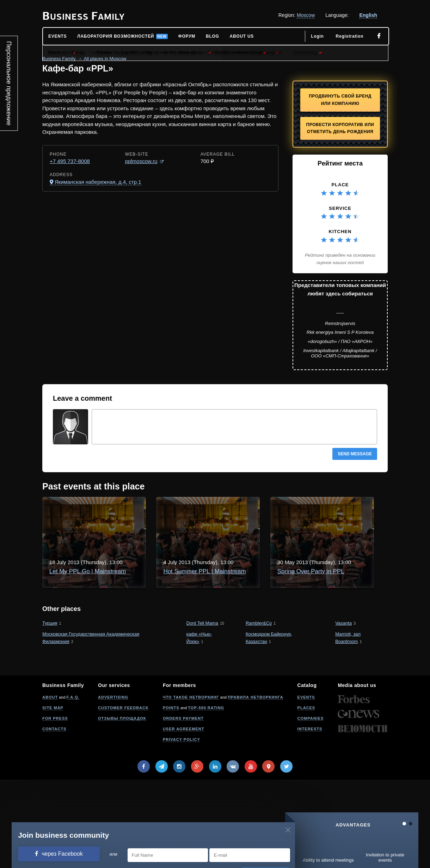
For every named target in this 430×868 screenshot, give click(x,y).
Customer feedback (123, 796)
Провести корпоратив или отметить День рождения (340, 128)
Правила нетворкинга (255, 786)
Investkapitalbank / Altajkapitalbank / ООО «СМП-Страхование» (340, 353)
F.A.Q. (73, 786)
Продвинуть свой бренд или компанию (340, 100)
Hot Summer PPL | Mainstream (151, 575)
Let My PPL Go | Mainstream (148, 512)
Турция (50, 712)
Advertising (113, 786)
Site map (53, 796)
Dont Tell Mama (202, 712)
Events (306, 786)
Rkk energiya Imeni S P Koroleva (340, 332)
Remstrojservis (340, 323)
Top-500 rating (206, 796)
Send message (355, 454)
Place (340, 185)
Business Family (59, 59)
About (50, 786)
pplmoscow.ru (141, 161)
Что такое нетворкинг (191, 786)
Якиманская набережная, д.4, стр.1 (98, 182)
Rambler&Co (259, 712)
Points (171, 796)
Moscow (306, 15)
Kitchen (340, 232)
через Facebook (62, 854)
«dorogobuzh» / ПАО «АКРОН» (340, 341)
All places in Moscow (105, 59)
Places (306, 796)
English (368, 15)
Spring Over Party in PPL (143, 639)
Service (340, 208)
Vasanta (343, 712)
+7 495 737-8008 (70, 161)
